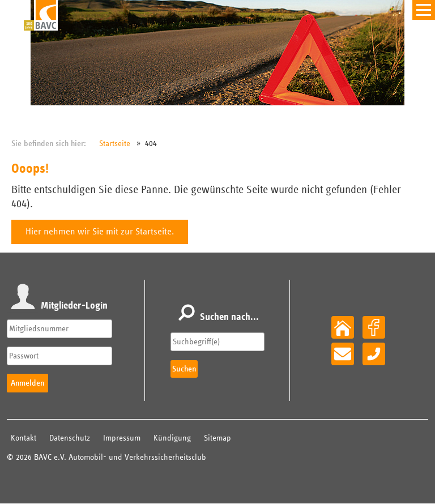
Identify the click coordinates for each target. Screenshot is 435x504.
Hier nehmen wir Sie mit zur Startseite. (100, 232)
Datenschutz (70, 438)
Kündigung (172, 438)
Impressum (122, 438)
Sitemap (217, 438)
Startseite (115, 144)
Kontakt (24, 438)
